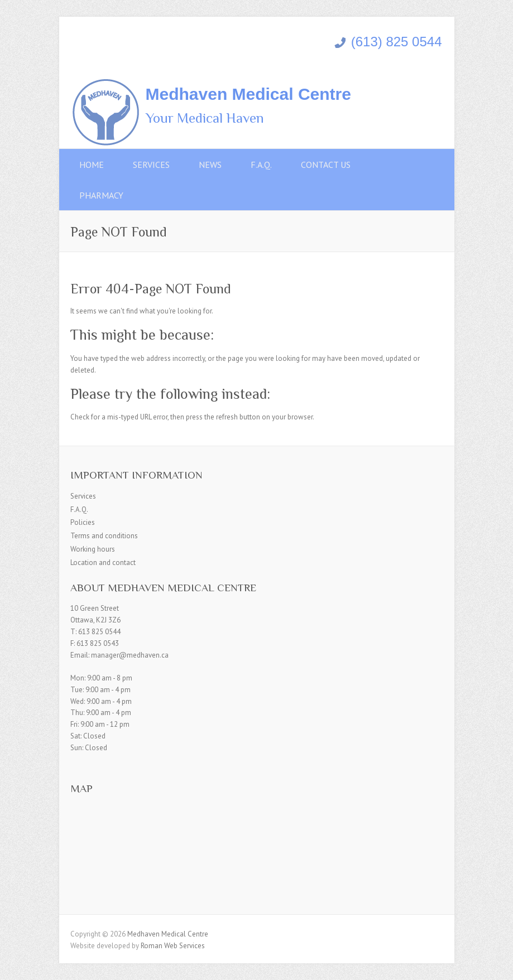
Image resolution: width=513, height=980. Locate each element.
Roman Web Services (173, 946)
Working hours (93, 549)
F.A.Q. (261, 165)
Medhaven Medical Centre (248, 94)
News (210, 165)
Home (92, 165)
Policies (83, 522)
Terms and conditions (104, 536)
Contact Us (326, 165)
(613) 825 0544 (388, 42)
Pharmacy (101, 195)
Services (151, 165)
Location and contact (103, 563)
